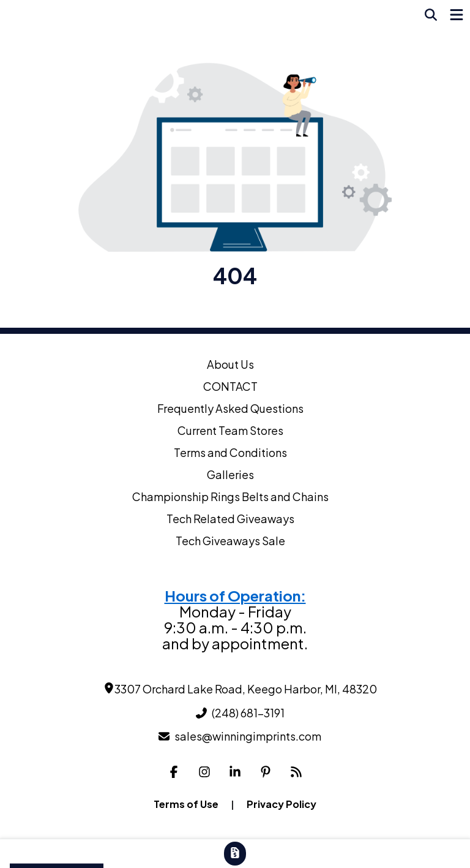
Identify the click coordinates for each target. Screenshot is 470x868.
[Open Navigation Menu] (457, 15)
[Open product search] (431, 15)
